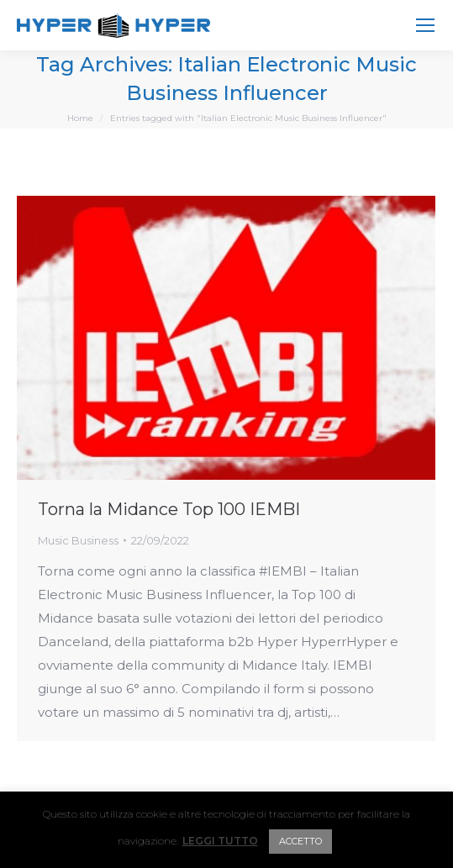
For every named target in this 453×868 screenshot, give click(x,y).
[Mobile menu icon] (425, 25)
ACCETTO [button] (300, 841)
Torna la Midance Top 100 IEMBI (169, 509)
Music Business (78, 540)
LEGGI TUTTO (220, 841)
